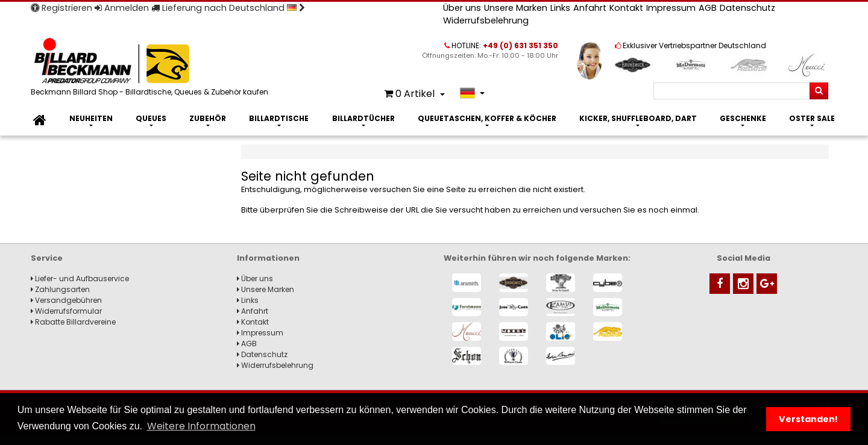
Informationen (268, 258)
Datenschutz (747, 8)
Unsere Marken (516, 8)
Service (47, 258)
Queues (151, 118)
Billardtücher (363, 118)
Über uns (462, 8)
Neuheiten (91, 118)
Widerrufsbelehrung (486, 20)
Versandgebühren (66, 300)
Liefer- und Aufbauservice (80, 279)
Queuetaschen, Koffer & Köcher (487, 118)
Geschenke (743, 118)
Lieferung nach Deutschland (228, 8)
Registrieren (61, 8)
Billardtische (279, 118)
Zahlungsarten (60, 289)
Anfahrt (590, 8)
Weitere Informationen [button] (201, 426)
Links (560, 8)
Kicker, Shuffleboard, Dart (638, 118)
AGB (708, 8)
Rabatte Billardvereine (73, 322)
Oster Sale (812, 118)
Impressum (671, 8)
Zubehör (208, 118)
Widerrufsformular (66, 311)
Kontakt (626, 8)
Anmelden (122, 8)
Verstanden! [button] (808, 419)
